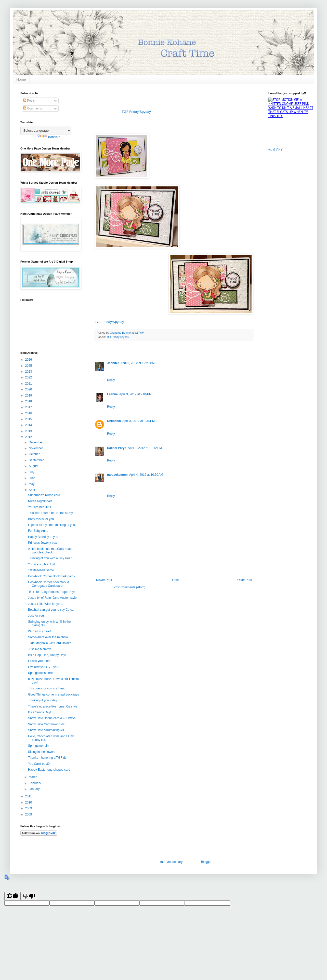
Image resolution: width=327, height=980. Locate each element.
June (32, 478)
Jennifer (113, 363)
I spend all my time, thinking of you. (52, 525)
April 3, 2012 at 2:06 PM (135, 394)
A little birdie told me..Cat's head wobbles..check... (50, 551)
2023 (29, 372)
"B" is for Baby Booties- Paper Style (52, 592)
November (36, 448)
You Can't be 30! (39, 764)
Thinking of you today (43, 700)
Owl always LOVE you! (44, 667)
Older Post (245, 580)
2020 (29, 389)
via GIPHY (276, 150)
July (32, 472)
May (32, 484)
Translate (49, 137)
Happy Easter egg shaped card (49, 770)
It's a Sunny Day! (40, 712)
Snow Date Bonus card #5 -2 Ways (52, 718)
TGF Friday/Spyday (136, 112)
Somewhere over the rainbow (48, 637)
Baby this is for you (41, 519)
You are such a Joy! (41, 564)
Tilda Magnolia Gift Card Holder (49, 643)
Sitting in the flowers (42, 752)
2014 (29, 425)
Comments (32, 108)
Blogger (206, 862)
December (36, 442)
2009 (29, 808)
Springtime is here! (41, 673)
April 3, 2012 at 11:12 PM (145, 448)
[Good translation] (12, 896)
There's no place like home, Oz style (53, 706)
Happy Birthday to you (43, 537)
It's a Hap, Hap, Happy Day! (47, 655)
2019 (29, 396)
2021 (29, 384)
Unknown (114, 421)
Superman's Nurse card (44, 495)
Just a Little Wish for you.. (45, 604)
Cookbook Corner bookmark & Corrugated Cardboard (49, 584)
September (37, 460)
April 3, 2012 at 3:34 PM (139, 421)
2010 (29, 802)
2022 (29, 377)
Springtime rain (38, 746)
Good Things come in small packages (54, 695)
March (34, 777)
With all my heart (39, 631)
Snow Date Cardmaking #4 (46, 724)
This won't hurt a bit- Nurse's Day (50, 513)
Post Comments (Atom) (129, 587)
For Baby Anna (38, 531)
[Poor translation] (29, 896)
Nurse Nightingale (40, 501)
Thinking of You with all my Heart (50, 558)
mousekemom (117, 475)
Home (21, 79)
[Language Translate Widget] (46, 131)
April (32, 490)
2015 (29, 419)
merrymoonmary (171, 862)
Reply (111, 380)
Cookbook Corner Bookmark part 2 (52, 576)
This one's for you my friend (47, 688)
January (35, 789)
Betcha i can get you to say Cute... (51, 610)
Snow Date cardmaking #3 (46, 730)
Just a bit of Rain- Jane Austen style (52, 598)
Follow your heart (40, 661)
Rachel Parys (117, 448)
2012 (29, 437)
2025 (29, 366)
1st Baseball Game (41, 570)
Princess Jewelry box (42, 543)
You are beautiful (40, 507)
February (35, 783)
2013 (29, 431)
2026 (29, 360)
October (35, 454)
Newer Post (104, 580)
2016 (29, 413)
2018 (29, 401)
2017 (29, 407)
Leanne (112, 394)
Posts (29, 101)
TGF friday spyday (118, 337)
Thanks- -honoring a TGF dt (47, 758)
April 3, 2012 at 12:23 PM (138, 363)
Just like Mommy (39, 649)
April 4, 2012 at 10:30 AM (146, 475)
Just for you (36, 616)
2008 (29, 814)
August (34, 466)
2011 (29, 796)
